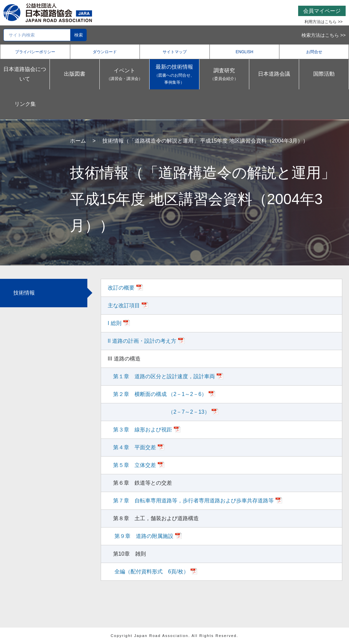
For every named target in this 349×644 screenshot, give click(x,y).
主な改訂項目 (124, 305)
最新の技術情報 (174, 75)
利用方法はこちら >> (323, 22)
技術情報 (24, 293)
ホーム (78, 141)
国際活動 (324, 74)
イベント (124, 75)
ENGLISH (244, 52)
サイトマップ (175, 52)
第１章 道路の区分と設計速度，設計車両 (164, 376)
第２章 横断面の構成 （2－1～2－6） (160, 394)
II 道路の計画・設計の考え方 (142, 341)
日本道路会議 (274, 74)
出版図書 (75, 74)
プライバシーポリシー (35, 52)
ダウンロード (105, 52)
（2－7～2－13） (161, 412)
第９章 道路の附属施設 (143, 536)
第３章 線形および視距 (143, 430)
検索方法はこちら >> (324, 35)
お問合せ (314, 52)
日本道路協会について (25, 74)
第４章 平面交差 (135, 447)
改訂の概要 (121, 288)
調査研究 (224, 75)
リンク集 (25, 104)
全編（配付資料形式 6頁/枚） (151, 572)
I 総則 (115, 323)
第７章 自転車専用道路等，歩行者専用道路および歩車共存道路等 (193, 501)
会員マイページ (322, 11)
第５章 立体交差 (135, 465)
